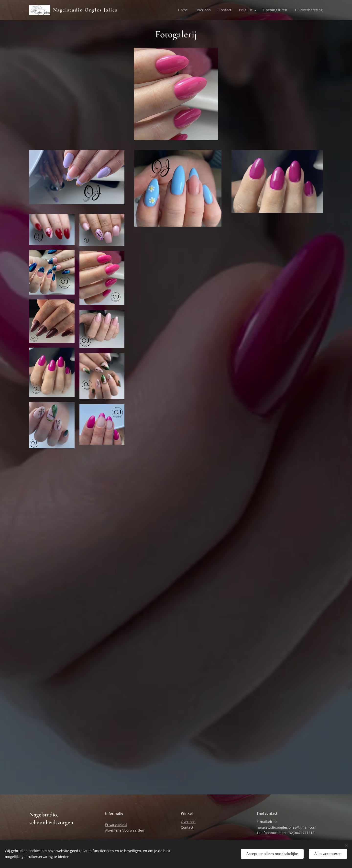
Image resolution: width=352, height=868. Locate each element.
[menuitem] (183, 10)
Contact (187, 827)
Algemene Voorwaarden (125, 830)
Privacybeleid (116, 825)
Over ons (188, 822)
